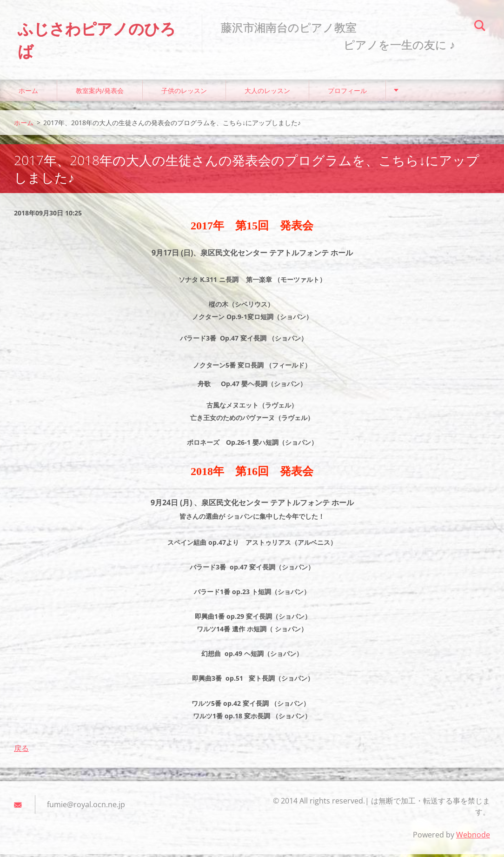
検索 (480, 27)
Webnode (473, 837)
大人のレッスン (267, 93)
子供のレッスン (184, 93)
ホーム (28, 93)
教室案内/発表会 (100, 93)
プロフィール (347, 93)
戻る (21, 751)
